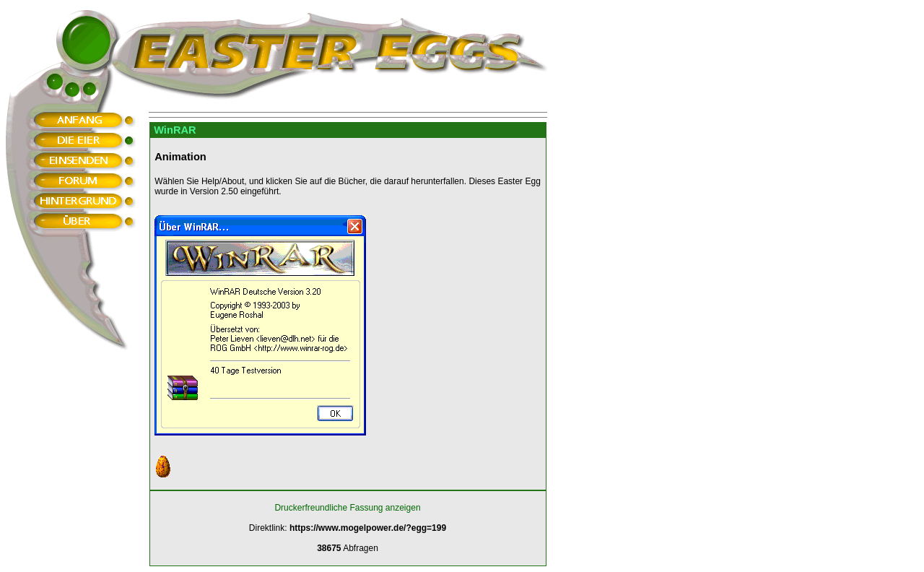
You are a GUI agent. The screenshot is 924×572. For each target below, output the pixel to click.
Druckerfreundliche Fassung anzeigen (347, 508)
